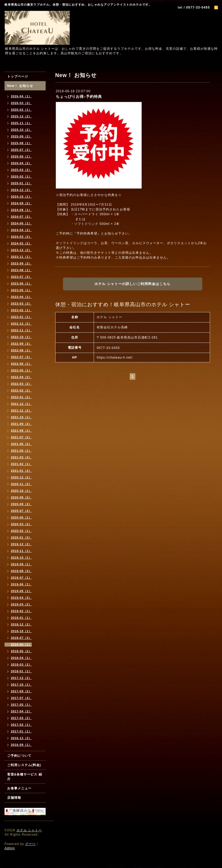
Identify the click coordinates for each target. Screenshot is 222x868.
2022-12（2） (21, 324)
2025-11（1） (21, 123)
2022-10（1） (21, 337)
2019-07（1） (21, 578)
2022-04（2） (21, 377)
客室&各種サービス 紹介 (25, 777)
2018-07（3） (21, 638)
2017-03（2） (21, 718)
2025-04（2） (21, 163)
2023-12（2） (21, 250)
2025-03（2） (21, 170)
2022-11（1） (21, 330)
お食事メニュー (19, 788)
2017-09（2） (21, 691)
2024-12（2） (21, 190)
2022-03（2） (21, 384)
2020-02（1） (21, 531)
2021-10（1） (21, 417)
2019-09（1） (21, 564)
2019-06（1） (21, 584)
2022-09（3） (21, 344)
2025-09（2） (21, 136)
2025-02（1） (21, 176)
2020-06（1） (21, 517)
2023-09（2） (21, 263)
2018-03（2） (21, 665)
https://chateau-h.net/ (115, 358)
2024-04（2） (21, 230)
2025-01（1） (21, 183)
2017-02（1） (21, 725)
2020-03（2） (21, 524)
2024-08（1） (21, 210)
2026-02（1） (21, 110)
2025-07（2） (21, 150)
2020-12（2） (21, 477)
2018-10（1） (21, 631)
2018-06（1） (21, 644)
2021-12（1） (21, 404)
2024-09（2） (21, 203)
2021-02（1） (21, 464)
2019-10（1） (21, 558)
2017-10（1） (21, 685)
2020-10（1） (21, 491)
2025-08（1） (21, 143)
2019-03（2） (21, 604)
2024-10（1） (21, 197)
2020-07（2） (21, 511)
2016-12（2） (21, 738)
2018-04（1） (21, 658)
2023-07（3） (21, 277)
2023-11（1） (21, 257)
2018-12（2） (21, 624)
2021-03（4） (21, 457)
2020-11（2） (21, 484)
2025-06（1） (21, 156)
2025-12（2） (21, 116)
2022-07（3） (21, 357)
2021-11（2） (21, 410)
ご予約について (19, 756)
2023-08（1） (21, 270)
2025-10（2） (21, 130)
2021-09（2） (21, 424)
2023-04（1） (21, 297)
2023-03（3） (21, 304)
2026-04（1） (21, 96)
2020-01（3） (21, 537)
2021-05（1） (21, 451)
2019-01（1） (21, 618)
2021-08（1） (21, 431)
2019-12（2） (21, 544)
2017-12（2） (21, 678)
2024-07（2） (21, 217)
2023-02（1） (21, 310)
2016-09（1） (21, 745)
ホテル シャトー (29, 830)
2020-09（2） (21, 497)
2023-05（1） (21, 290)
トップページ (18, 76)
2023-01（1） (21, 317)
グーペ (30, 844)
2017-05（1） (21, 705)
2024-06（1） (21, 223)
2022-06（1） (21, 364)
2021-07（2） (21, 437)
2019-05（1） (21, 591)
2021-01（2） (21, 471)
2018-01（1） (21, 671)
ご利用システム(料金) (24, 765)
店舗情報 (14, 798)
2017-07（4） (21, 698)
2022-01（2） (21, 397)
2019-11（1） (21, 551)
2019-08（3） (21, 571)
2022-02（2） (21, 390)
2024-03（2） (21, 237)
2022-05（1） (21, 370)
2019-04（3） (21, 598)
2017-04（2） (21, 711)
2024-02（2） (21, 243)
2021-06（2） (21, 444)
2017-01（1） (21, 731)
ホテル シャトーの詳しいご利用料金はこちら (132, 284)
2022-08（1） (21, 350)
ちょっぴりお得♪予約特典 (79, 97)
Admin (10, 848)
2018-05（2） (21, 651)
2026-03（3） (21, 103)
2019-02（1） (21, 611)
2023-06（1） (21, 283)
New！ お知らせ (20, 86)
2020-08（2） (21, 504)
